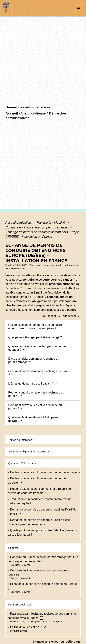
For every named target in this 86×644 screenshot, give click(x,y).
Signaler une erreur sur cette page (57, 641)
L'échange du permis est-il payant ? (31, 384)
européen (69, 284)
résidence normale (17, 297)
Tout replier (52, 316)
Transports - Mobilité (51, 223)
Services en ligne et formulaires (27, 451)
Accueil (12, 113)
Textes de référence (20, 440)
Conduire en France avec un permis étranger (37, 227)
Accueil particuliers (19, 223)
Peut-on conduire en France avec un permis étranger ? (45, 472)
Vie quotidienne (34, 113)
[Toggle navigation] (79, 8)
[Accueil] (16, 8)
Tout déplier (71, 316)
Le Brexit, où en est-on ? (28, 627)
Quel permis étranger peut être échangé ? (36, 337)
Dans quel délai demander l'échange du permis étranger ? (34, 360)
